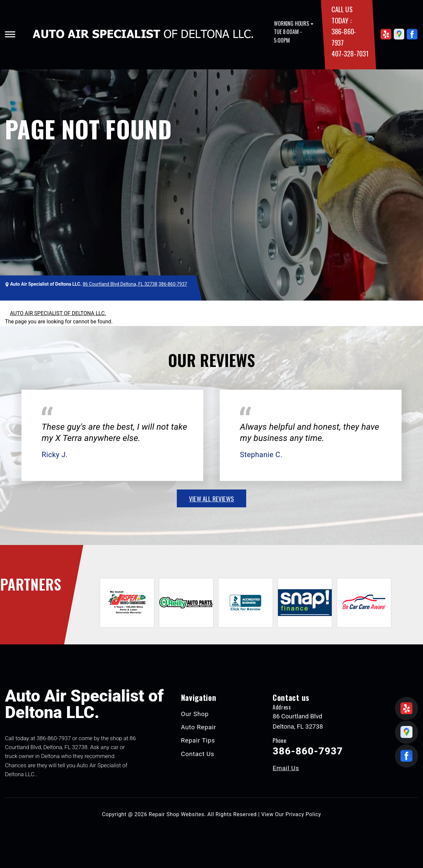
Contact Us (198, 754)
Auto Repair (199, 727)
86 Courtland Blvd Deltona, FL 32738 (120, 284)
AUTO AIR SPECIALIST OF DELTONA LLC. (58, 313)
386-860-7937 (173, 284)
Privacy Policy (303, 814)
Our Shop (195, 714)
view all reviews (211, 498)
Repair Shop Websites (176, 814)
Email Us (286, 768)
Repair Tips (198, 740)
